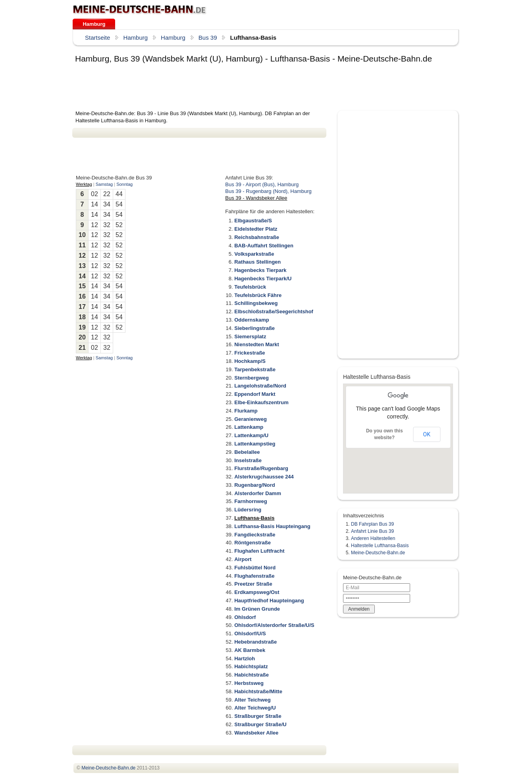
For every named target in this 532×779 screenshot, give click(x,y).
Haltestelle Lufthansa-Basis (380, 546)
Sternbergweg (252, 378)
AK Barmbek (250, 650)
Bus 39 (208, 38)
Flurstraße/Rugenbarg (261, 468)
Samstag (104, 184)
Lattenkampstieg (255, 444)
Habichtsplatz (251, 666)
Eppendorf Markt (255, 394)
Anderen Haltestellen (373, 538)
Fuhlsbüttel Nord (255, 568)
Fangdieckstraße (255, 535)
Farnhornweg (251, 501)
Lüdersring (248, 510)
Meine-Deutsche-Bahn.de (378, 553)
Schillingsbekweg (256, 303)
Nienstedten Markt (257, 344)
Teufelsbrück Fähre (258, 295)
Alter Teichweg (253, 700)
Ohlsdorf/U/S (250, 633)
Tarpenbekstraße (255, 369)
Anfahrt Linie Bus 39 (372, 531)
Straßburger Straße (258, 716)
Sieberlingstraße (254, 328)
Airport (243, 559)
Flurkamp (246, 411)
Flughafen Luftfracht (259, 551)
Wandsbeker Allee (256, 733)
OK (427, 434)
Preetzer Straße (253, 584)
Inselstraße (248, 460)
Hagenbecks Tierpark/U (263, 279)
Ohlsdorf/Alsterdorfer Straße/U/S (274, 625)
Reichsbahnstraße (257, 237)
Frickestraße (250, 353)
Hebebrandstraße (255, 642)
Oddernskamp (252, 320)
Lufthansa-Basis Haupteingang (272, 526)
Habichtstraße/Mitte (258, 691)
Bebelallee (247, 452)
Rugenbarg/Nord (255, 485)
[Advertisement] (217, 88)
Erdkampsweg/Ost (257, 592)
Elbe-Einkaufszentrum (261, 402)
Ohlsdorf (245, 617)
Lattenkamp (249, 427)
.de (140, 10)
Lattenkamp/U (251, 435)
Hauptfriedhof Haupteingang (269, 601)
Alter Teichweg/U (255, 708)
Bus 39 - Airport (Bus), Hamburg (262, 184)
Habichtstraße (252, 675)
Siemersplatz (250, 336)
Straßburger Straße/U (260, 724)
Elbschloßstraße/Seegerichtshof (274, 311)
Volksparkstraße (254, 254)
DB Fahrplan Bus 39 (372, 524)
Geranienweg (251, 419)
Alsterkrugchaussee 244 (264, 477)
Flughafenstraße (254, 576)
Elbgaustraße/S (253, 221)
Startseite (97, 38)
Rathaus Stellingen (257, 262)
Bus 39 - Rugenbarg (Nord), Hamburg (268, 191)
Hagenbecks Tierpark (260, 270)
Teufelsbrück (250, 287)
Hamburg (94, 24)
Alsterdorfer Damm (258, 493)
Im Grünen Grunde (257, 609)
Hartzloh (245, 658)
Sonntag (124, 184)
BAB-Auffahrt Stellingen (264, 246)
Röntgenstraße (253, 543)
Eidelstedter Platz (256, 229)
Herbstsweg (249, 683)
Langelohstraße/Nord (260, 386)
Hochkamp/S (250, 361)
